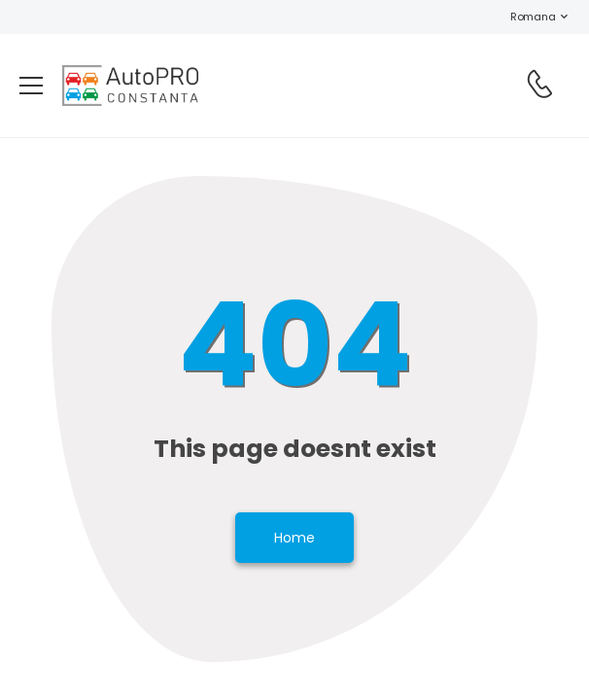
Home (294, 538)
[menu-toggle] (31, 86)
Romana (523, 17)
